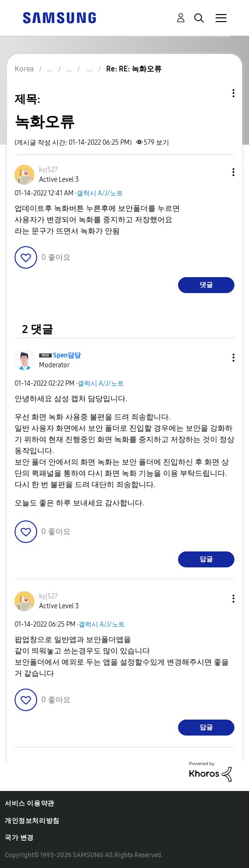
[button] (218, 172)
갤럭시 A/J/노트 (100, 193)
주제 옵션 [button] (218, 93)
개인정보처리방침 (32, 821)
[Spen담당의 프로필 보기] (67, 355)
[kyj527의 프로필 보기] (48, 170)
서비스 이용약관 (30, 803)
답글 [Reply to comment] (206, 559)
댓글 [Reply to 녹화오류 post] (206, 285)
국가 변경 (19, 838)
